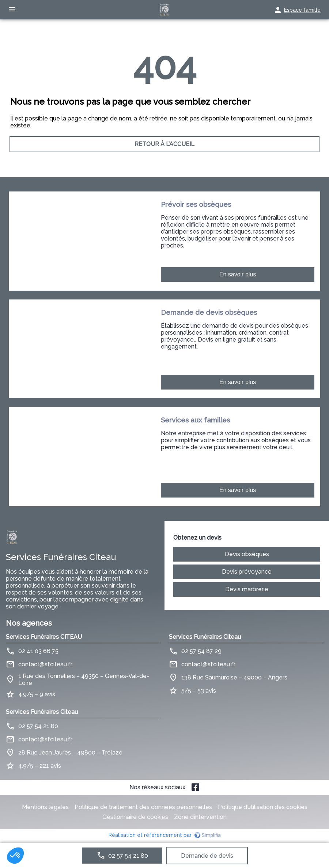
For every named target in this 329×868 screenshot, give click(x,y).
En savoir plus (238, 274)
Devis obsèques (247, 554)
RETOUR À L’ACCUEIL (164, 144)
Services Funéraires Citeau (205, 637)
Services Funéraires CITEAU (44, 637)
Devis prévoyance (247, 572)
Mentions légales (45, 807)
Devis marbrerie (247, 589)
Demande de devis (207, 856)
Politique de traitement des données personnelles (143, 807)
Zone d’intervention (200, 817)
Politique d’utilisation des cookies (263, 807)
